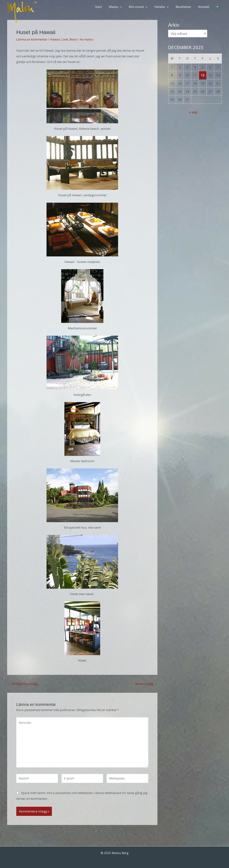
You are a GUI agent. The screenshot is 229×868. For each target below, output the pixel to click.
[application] (125, 7)
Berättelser (186, 7)
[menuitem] (218, 7)
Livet (65, 39)
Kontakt (205, 7)
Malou (120, 7)
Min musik (142, 7)
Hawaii (55, 39)
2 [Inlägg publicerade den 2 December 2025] (180, 67)
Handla (165, 7)
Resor (74, 39)
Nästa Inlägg (146, 684)
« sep (193, 112)
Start (104, 7)
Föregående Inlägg (23, 684)
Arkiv (174, 25)
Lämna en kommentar (32, 39)
